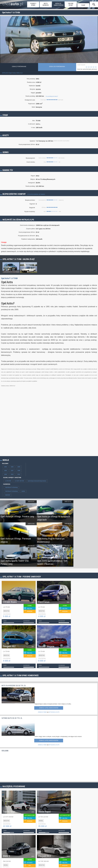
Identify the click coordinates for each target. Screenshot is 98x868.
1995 (19, 467)
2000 (12, 474)
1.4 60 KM (8, 481)
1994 (12, 467)
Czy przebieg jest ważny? (52, 96)
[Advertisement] (17, 766)
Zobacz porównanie (19, 67)
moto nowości (46, 4)
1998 (19, 471)
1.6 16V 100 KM (19, 481)
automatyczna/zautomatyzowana (37, 481)
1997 (12, 471)
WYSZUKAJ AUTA (54, 712)
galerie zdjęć (71, 4)
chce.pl (13, 3)
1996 (5, 471)
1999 (5, 474)
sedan (23, 491)
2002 (19, 474)
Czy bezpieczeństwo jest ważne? (36, 194)
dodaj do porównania (57, 67)
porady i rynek (33, 4)
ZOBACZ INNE (42, 712)
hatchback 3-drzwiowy (11, 491)
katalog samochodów (59, 4)
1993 (5, 467)
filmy (83, 5)
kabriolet (8, 495)
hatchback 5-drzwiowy (11, 487)
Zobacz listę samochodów (49, 708)
